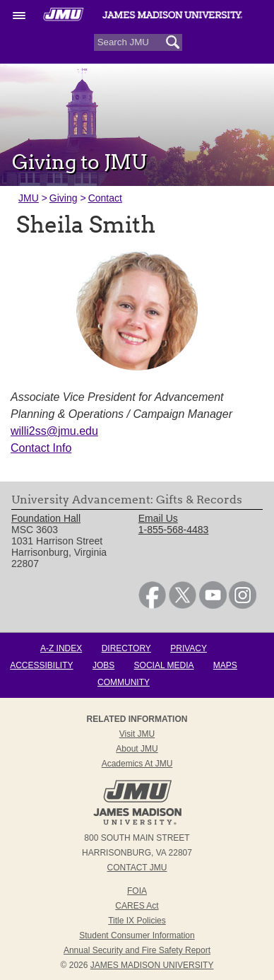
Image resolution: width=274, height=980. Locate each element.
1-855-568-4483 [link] (174, 530)
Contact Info (41, 448)
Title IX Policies (137, 921)
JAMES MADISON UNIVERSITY (152, 965)
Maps (225, 665)
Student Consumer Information (137, 935)
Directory (126, 648)
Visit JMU (137, 734)
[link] (152, 605)
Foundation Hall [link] (46, 518)
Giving (64, 198)
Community (124, 682)
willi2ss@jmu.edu (54, 431)
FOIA (137, 891)
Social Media (164, 665)
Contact (105, 198)
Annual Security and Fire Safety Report (137, 950)
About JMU (137, 749)
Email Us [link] (158, 518)
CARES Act (137, 906)
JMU (29, 198)
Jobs (103, 665)
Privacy (189, 648)
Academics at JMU (137, 764)
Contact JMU (137, 868)
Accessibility (41, 665)
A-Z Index (61, 648)
